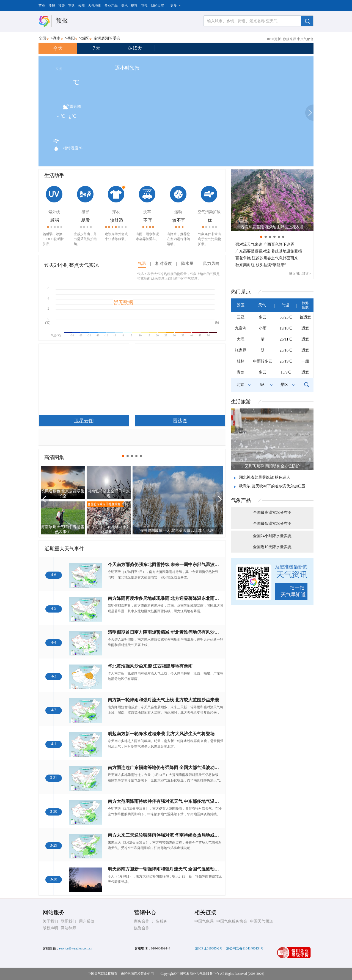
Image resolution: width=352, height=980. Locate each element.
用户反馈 (87, 921)
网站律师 (68, 928)
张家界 (241, 350)
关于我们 (50, 921)
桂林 (241, 361)
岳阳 (71, 38)
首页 (42, 6)
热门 (241, 292)
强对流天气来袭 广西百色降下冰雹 (265, 244)
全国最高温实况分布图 (272, 513)
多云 (263, 317)
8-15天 (135, 48)
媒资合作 (142, 928)
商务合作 (142, 921)
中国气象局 (204, 921)
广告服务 (160, 921)
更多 (174, 6)
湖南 (57, 38)
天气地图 (95, 6)
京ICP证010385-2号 (209, 948)
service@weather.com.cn (76, 948)
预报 (52, 6)
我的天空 (157, 6)
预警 (62, 6)
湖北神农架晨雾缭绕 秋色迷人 (265, 477)
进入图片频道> (300, 274)
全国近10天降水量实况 (272, 547)
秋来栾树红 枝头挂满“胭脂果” (261, 265)
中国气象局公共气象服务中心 (198, 974)
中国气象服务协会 (232, 921)
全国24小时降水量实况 (272, 536)
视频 (134, 6)
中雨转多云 (263, 361)
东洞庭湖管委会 (107, 38)
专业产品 (111, 6)
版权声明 (50, 928)
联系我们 (68, 921)
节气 (144, 6)
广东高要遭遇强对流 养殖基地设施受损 (269, 251)
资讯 (124, 6)
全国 (42, 38)
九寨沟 (241, 328)
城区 (85, 38)
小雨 (263, 328)
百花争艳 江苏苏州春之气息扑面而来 (267, 258)
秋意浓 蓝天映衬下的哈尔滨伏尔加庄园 (272, 486)
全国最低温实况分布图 (272, 524)
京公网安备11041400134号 (245, 948)
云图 (81, 6)
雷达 (71, 6)
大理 (241, 339)
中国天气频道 (262, 921)
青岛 (241, 372)
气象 (241, 500)
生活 (241, 402)
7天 (97, 48)
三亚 (241, 317)
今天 (58, 48)
